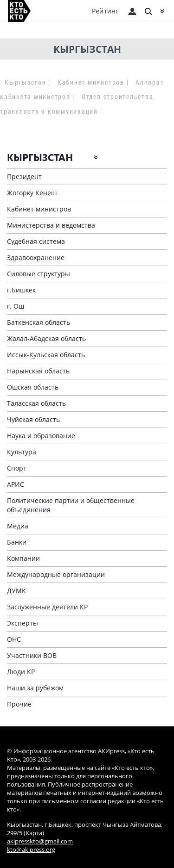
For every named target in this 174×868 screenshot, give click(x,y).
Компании (23, 558)
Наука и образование (41, 436)
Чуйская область (33, 419)
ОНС (14, 639)
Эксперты (23, 623)
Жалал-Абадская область (46, 338)
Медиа (18, 526)
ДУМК (16, 591)
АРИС (16, 484)
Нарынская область (38, 371)
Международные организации (56, 574)
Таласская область (36, 403)
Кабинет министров (91, 82)
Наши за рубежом (35, 688)
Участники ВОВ (32, 655)
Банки (17, 542)
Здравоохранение (36, 257)
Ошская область (33, 387)
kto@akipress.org (31, 850)
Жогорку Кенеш (32, 193)
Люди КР (21, 672)
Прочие (19, 704)
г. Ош (16, 306)
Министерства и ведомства (51, 225)
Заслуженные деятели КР (47, 607)
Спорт (17, 468)
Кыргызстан (26, 82)
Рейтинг (105, 11)
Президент (24, 177)
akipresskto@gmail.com (40, 841)
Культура (22, 452)
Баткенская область (39, 322)
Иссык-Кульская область (46, 355)
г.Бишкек (21, 290)
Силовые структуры (39, 274)
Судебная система (36, 241)
